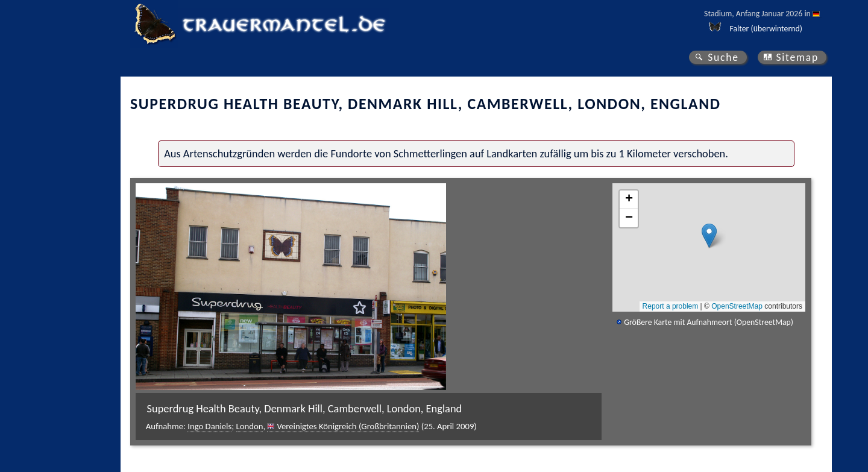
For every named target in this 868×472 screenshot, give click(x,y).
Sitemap (797, 57)
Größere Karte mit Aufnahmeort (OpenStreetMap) (709, 322)
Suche (723, 57)
